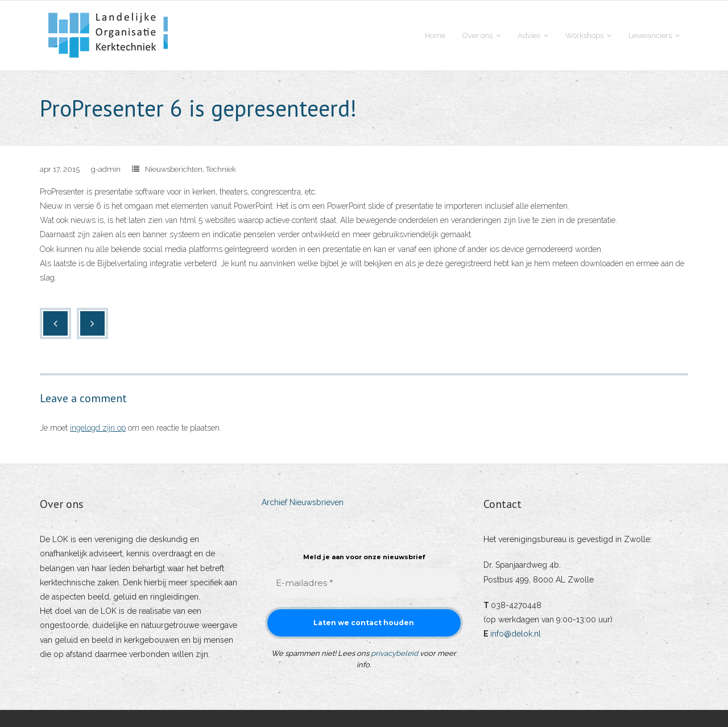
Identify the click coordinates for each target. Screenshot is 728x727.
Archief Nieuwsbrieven (303, 502)
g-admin (106, 169)
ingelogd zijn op (98, 428)
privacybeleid (394, 653)
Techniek (221, 169)
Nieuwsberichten (174, 169)
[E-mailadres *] (364, 583)
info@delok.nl (516, 634)
